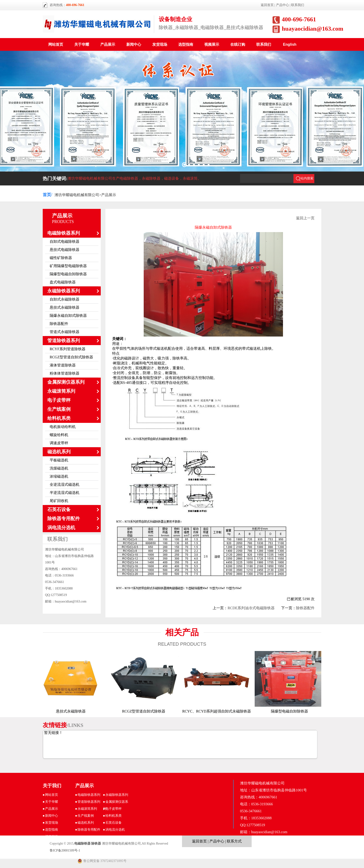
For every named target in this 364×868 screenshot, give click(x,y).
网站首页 (56, 44)
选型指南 (186, 44)
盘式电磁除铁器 (63, 282)
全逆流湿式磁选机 (65, 484)
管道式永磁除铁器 (65, 332)
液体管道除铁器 (63, 365)
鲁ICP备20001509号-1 (65, 850)
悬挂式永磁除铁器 (65, 307)
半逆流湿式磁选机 (65, 493)
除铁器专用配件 (64, 518)
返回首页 (267, 5)
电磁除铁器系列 (64, 233)
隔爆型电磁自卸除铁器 (68, 274)
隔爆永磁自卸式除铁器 (68, 316)
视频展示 (212, 44)
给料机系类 (59, 418)
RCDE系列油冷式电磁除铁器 (251, 608)
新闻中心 (134, 44)
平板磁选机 (59, 460)
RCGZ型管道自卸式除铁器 (71, 357)
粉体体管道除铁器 (65, 373)
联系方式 (234, 841)
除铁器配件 (59, 324)
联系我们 (298, 5)
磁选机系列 (59, 452)
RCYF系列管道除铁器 (68, 349)
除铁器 (96, 844)
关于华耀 (82, 44)
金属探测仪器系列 (66, 382)
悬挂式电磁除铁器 (65, 250)
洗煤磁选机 (59, 468)
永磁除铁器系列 (64, 291)
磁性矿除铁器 (61, 258)
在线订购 (238, 44)
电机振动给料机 (63, 427)
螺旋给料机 (59, 435)
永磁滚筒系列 (61, 391)
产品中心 (283, 5)
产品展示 (108, 44)
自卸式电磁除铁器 (65, 241)
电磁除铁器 (82, 844)
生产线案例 (59, 409)
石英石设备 (59, 509)
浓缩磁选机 (59, 476)
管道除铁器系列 (64, 340)
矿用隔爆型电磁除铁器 (68, 266)
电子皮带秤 (59, 400)
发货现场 (160, 44)
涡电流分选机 (61, 528)
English (290, 44)
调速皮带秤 (59, 443)
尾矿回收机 (59, 501)
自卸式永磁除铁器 (65, 299)
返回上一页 (305, 218)
